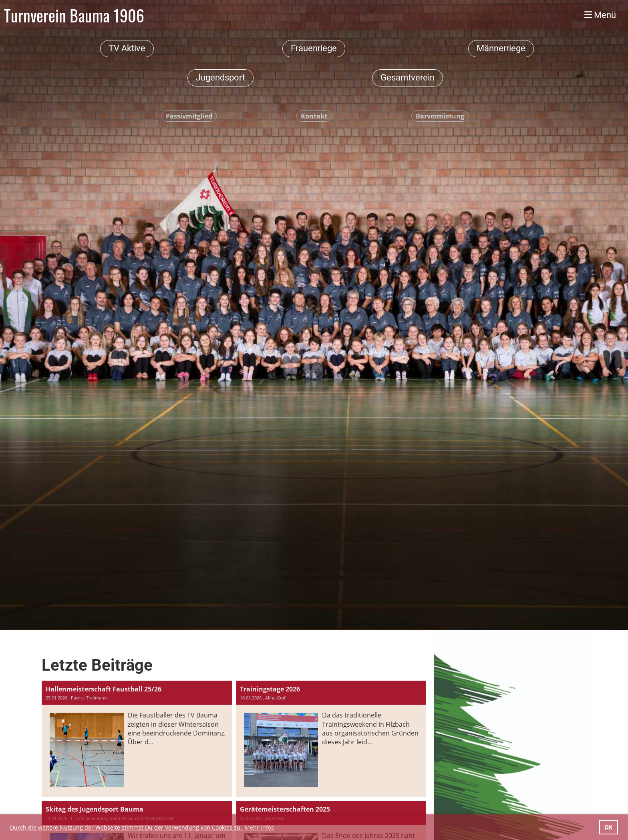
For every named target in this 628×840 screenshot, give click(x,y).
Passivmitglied (189, 116)
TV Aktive (127, 48)
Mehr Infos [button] (259, 827)
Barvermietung (440, 116)
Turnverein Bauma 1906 (74, 15)
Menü (600, 15)
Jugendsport (220, 77)
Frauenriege (314, 48)
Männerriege (501, 48)
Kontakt (314, 116)
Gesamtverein (408, 77)
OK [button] (608, 827)
